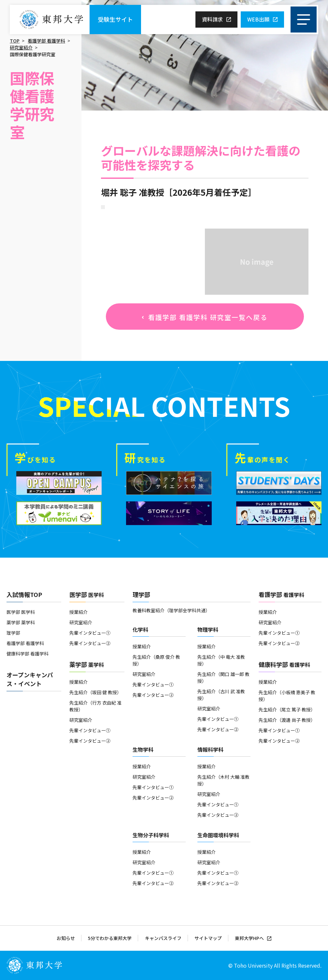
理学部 (13, 633)
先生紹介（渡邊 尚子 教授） (287, 720)
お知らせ (66, 938)
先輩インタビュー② (90, 643)
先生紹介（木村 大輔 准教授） (223, 780)
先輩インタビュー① (90, 633)
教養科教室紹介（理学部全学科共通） (171, 610)
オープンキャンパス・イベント (30, 679)
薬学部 (87, 664)
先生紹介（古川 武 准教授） (221, 695)
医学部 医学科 (21, 612)
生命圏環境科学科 (218, 835)
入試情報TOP (24, 594)
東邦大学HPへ (249, 938)
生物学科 (143, 749)
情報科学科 (210, 749)
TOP (15, 41)
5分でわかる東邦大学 (110, 938)
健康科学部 (284, 664)
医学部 (87, 594)
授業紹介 (78, 612)
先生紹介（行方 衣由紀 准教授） (95, 706)
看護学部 (281, 594)
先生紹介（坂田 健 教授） (95, 692)
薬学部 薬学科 (21, 622)
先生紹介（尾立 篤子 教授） (287, 709)
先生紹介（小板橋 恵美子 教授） (287, 696)
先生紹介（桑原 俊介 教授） (156, 660)
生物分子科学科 (151, 835)
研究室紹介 (21, 47)
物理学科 (208, 629)
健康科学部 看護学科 (28, 654)
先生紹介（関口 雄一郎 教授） (223, 677)
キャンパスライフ (163, 938)
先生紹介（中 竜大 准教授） (221, 660)
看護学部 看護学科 (46, 41)
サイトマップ (208, 938)
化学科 (140, 629)
